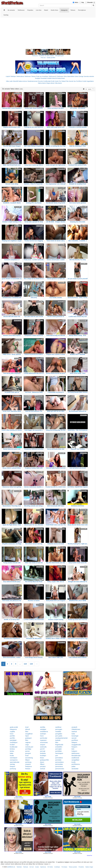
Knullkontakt (47, 81)
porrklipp (28, 749)
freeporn (74, 747)
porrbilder (59, 751)
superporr (43, 740)
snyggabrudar (76, 745)
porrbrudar (44, 738)
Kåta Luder (9, 81)
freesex (28, 769)
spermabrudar (15, 762)
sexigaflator (75, 760)
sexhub (43, 769)
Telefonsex (28, 76)
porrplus (43, 766)
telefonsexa (75, 753)
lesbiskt (58, 740)
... (20, 664)
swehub (74, 732)
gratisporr (29, 738)
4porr (27, 736)
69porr (27, 760)
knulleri (12, 745)
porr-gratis (59, 736)
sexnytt (74, 738)
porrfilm (12, 736)
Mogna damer (50, 83)
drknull (28, 729)
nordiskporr (14, 742)
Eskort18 (54, 78)
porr (57, 756)
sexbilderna (44, 732)
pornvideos (59, 758)
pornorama (59, 766)
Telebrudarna (20, 76)
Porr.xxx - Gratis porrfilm (48, 58)
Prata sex (39, 76)
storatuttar (75, 769)
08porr (42, 764)
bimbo (12, 751)
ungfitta (12, 732)
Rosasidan (44, 78)
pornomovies (60, 769)
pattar (73, 766)
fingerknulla (59, 745)
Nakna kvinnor (23, 81)
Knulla (84, 81)
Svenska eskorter (89, 76)
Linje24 (8, 76)
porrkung (28, 762)
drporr (42, 762)
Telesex (34, 76)
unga (27, 745)
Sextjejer (38, 78)
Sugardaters (90, 81)
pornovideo (59, 764)
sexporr (43, 745)
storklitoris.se (11, 867)
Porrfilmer (79, 81)
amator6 (74, 727)
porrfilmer (75, 740)
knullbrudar (14, 747)
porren (27, 751)
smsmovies (44, 742)
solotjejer (43, 729)
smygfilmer (29, 734)
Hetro (77, 2)
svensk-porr (29, 747)
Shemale (90, 2)
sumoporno (14, 760)
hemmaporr (59, 753)
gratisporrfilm (45, 760)
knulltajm (43, 756)
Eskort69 (16, 81)
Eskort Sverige (79, 76)
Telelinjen (13, 76)
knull (27, 727)
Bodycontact (61, 78)
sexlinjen (43, 734)
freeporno (29, 766)
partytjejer (13, 740)
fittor (27, 732)
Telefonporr (60, 76)
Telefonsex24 (53, 76)
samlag (12, 764)
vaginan (28, 742)
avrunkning (29, 758)
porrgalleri (59, 734)
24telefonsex (76, 729)
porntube (58, 760)
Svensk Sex (72, 81)
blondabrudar (76, 756)
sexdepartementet (61, 738)
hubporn (74, 751)
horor (12, 734)
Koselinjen (45, 76)
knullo (12, 756)
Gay (83, 2)
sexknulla (43, 747)
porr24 (42, 749)
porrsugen (59, 729)
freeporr (13, 766)
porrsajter (59, 749)
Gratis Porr (58, 81)
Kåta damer (58, 83)
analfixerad (75, 758)
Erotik (53, 81)
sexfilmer (58, 727)
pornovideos (59, 762)
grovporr (28, 753)
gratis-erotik (14, 727)
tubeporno (13, 729)
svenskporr (14, 758)
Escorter (41, 81)
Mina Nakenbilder (69, 76)
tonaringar (75, 736)
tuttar (73, 734)
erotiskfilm (59, 747)
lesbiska (43, 753)
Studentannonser (33, 81)
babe (12, 753)
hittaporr (74, 742)
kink (73, 749)
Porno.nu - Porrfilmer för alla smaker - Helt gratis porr (48, 56)
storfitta (43, 727)
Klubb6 (49, 78)
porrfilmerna (76, 764)
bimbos (12, 749)
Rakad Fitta (65, 81)
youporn (28, 764)
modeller (58, 732)
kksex (42, 758)
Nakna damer (42, 83)
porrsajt (43, 751)
